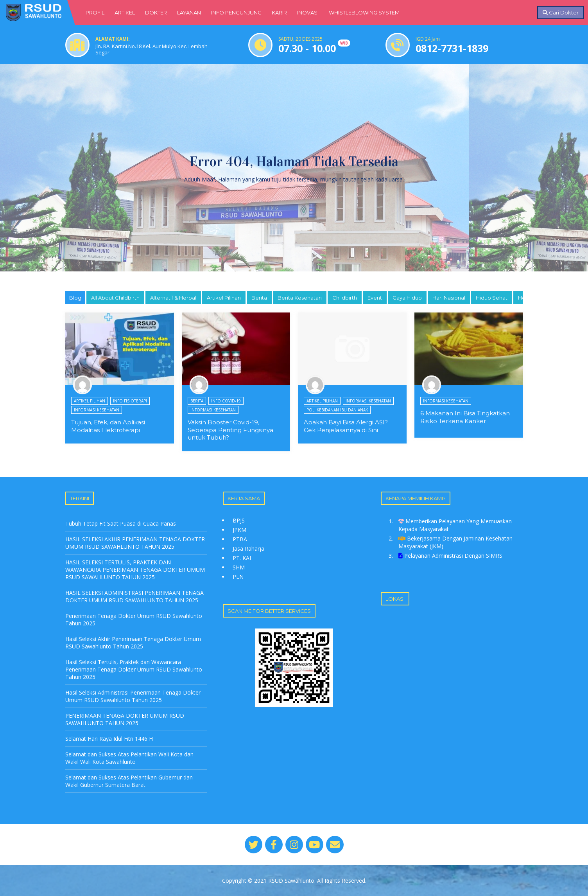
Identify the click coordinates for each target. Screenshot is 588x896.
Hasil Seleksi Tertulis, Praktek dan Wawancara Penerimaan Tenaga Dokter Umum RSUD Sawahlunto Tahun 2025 (134, 669)
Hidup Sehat (492, 298)
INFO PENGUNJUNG (236, 13)
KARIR (279, 13)
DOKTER (156, 13)
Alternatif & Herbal (173, 298)
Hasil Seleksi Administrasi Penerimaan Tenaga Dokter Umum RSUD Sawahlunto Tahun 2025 (133, 696)
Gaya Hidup (407, 298)
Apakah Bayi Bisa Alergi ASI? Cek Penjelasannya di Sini (346, 426)
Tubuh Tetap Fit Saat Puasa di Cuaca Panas (121, 523)
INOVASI (308, 13)
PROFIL (95, 13)
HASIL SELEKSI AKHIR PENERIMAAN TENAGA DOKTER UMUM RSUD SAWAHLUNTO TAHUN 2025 (135, 543)
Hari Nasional (449, 298)
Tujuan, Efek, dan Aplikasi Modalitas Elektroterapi (108, 426)
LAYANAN (189, 13)
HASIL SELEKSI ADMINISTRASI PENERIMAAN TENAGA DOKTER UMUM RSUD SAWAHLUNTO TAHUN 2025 (134, 596)
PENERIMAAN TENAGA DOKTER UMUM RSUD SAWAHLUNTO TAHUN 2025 (125, 719)
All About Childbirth (115, 298)
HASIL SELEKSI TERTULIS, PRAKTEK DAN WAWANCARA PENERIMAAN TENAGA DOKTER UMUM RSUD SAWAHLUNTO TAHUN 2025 (135, 570)
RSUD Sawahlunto (291, 881)
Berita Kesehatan (300, 298)
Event (375, 298)
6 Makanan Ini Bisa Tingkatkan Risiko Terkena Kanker (465, 417)
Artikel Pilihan (224, 298)
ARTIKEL (125, 13)
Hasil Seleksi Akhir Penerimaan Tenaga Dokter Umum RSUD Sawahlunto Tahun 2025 (133, 643)
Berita (259, 298)
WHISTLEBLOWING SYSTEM (364, 13)
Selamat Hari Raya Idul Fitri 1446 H (109, 739)
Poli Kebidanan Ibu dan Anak (337, 410)
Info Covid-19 (226, 401)
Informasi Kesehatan (97, 410)
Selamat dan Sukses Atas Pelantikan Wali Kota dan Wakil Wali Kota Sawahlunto (129, 758)
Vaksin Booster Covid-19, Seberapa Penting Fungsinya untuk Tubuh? (230, 430)
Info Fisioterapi (130, 401)
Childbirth (345, 298)
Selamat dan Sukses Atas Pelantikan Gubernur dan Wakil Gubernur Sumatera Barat (129, 781)
